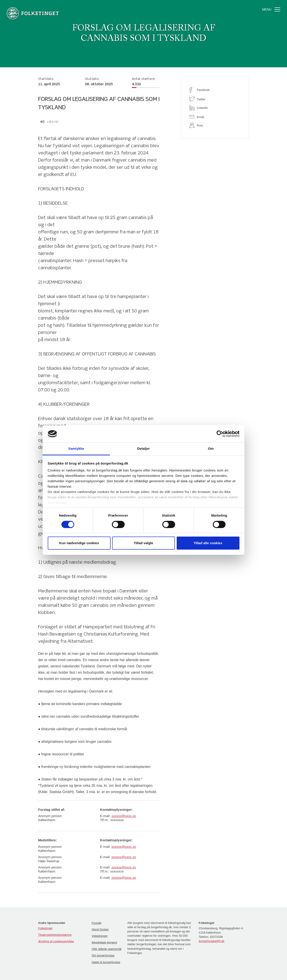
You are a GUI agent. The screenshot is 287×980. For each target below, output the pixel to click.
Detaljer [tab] (143, 448)
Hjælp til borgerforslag (106, 962)
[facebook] (215, 90)
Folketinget (45, 928)
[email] (215, 117)
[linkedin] (215, 108)
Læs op (49, 122)
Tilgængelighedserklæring (55, 935)
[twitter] (215, 99)
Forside (97, 923)
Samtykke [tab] (76, 448)
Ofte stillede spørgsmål (107, 949)
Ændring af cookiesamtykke (56, 941)
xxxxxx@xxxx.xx (124, 816)
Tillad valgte (143, 543)
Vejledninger (100, 936)
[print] (215, 125)
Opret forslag (100, 929)
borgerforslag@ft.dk (211, 941)
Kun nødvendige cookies (79, 543)
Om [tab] (211, 448)
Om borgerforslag (103, 955)
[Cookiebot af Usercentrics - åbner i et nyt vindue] (220, 434)
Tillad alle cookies (208, 543)
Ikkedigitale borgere (104, 942)
